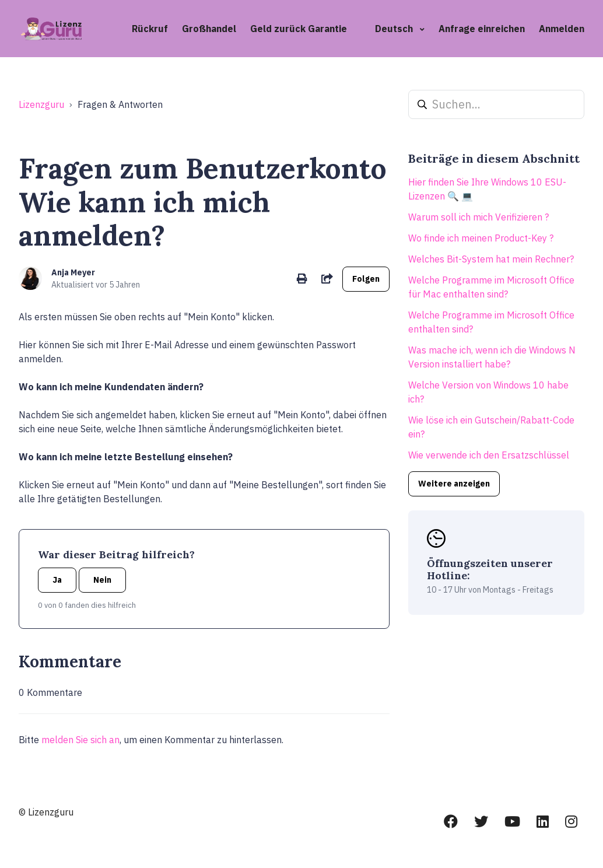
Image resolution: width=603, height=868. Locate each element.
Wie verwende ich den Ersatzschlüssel (489, 455)
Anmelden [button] (562, 29)
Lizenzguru (41, 104)
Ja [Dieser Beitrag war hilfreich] (57, 580)
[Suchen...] (496, 104)
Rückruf (150, 29)
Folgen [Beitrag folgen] (366, 279)
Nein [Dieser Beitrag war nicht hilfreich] (102, 580)
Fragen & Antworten (120, 104)
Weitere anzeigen (454, 484)
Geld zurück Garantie (299, 29)
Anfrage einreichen (482, 29)
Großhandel (209, 29)
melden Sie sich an (80, 740)
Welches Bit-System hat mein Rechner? (491, 259)
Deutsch (395, 29)
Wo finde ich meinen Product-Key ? (481, 238)
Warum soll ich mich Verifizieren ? (478, 217)
